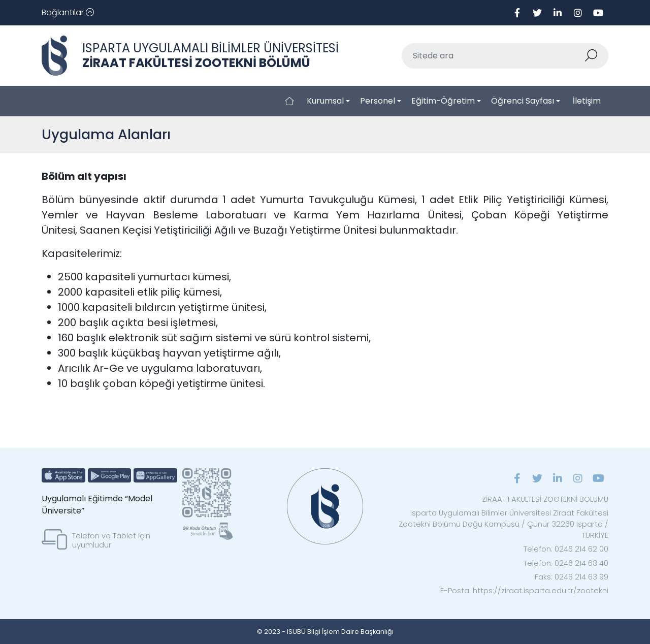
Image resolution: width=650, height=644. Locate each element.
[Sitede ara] (493, 56)
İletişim (587, 101)
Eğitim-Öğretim (443, 101)
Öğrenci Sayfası (523, 101)
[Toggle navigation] (68, 13)
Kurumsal (325, 101)
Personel (378, 101)
